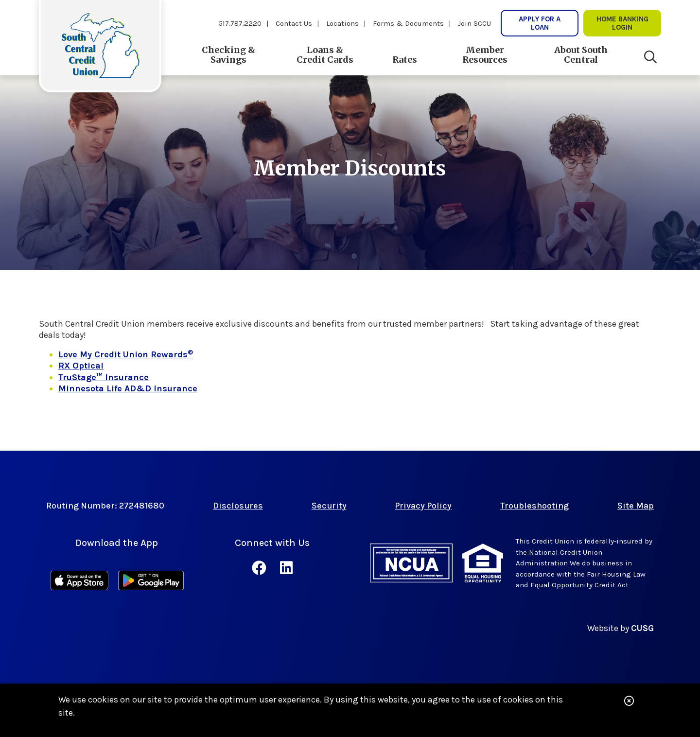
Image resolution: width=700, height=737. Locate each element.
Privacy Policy (423, 506)
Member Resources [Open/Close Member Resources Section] (485, 55)
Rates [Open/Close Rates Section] (405, 60)
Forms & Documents (408, 23)
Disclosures (238, 506)
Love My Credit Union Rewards (126, 354)
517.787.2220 (240, 23)
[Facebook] (261, 568)
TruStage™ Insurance (104, 377)
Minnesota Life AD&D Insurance (128, 388)
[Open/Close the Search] (650, 57)
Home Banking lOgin (622, 23)
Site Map (636, 506)
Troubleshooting (534, 506)
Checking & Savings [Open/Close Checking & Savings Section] (228, 55)
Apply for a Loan (540, 23)
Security (329, 506)
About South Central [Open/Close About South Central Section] (581, 55)
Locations (342, 23)
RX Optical (81, 366)
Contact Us (294, 23)
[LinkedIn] (286, 568)
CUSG (642, 628)
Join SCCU (474, 23)
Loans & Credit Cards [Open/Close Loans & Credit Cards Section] (325, 55)
